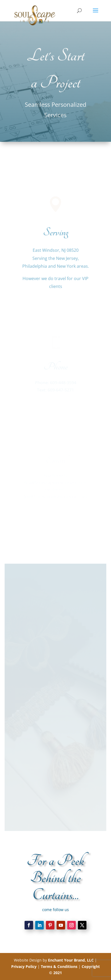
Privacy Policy (24, 966)
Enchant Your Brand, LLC (71, 960)
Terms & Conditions (59, 966)
